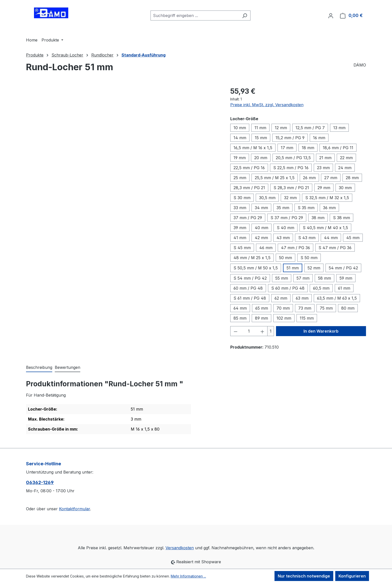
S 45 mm (242, 248)
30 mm (345, 188)
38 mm (318, 218)
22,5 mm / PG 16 (249, 168)
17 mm (287, 148)
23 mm (323, 168)
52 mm (314, 268)
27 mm (331, 178)
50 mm (285, 258)
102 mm (284, 318)
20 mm (261, 158)
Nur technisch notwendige (304, 576)
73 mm (305, 308)
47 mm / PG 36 (295, 248)
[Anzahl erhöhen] (262, 331)
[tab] (39, 368)
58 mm (324, 278)
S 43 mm (307, 238)
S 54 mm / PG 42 (250, 278)
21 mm (325, 158)
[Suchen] (245, 15)
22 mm (346, 158)
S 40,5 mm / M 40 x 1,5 (325, 228)
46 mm (266, 248)
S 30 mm (242, 198)
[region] (123, 140)
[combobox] (195, 15)
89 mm (261, 318)
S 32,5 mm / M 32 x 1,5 (327, 198)
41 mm (240, 238)
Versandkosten (180, 548)
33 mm (240, 208)
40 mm (261, 228)
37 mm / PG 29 (248, 218)
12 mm (281, 128)
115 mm (307, 318)
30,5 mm (267, 198)
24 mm (345, 168)
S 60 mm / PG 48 (288, 288)
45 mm (353, 238)
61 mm (344, 288)
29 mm (324, 188)
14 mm (240, 138)
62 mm (281, 298)
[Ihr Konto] (331, 15)
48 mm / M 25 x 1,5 (252, 258)
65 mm (262, 308)
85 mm (240, 318)
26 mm (309, 178)
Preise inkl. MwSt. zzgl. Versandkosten (267, 105)
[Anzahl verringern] (235, 331)
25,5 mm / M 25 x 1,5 (275, 178)
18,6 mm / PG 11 (338, 148)
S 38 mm (341, 218)
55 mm (282, 278)
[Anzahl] (249, 331)
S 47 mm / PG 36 (335, 248)
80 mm (348, 308)
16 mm (319, 138)
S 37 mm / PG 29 (287, 218)
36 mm (329, 208)
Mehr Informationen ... (188, 576)
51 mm (293, 268)
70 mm (283, 308)
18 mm (308, 148)
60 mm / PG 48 (248, 288)
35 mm (283, 208)
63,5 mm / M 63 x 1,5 (337, 298)
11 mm (260, 128)
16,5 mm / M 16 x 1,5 (253, 148)
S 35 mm (306, 208)
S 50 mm (309, 258)
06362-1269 (40, 482)
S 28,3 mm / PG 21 (291, 188)
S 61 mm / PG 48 (250, 298)
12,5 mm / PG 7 (310, 128)
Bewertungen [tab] (67, 367)
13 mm (339, 128)
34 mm (261, 208)
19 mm (240, 158)
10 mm (240, 128)
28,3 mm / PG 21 (249, 188)
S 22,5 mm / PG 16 (291, 168)
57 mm (303, 278)
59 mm (346, 278)
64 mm (240, 308)
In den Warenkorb (321, 331)
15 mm (261, 138)
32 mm (290, 198)
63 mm (302, 298)
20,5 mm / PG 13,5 (293, 158)
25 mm (240, 178)
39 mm (240, 228)
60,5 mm (321, 288)
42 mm (261, 238)
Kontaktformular (74, 509)
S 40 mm (285, 228)
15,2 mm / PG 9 (290, 138)
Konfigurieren (352, 576)
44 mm (331, 238)
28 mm (352, 178)
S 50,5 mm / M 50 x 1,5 (256, 268)
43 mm (283, 238)
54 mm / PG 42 (343, 268)
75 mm (326, 308)
